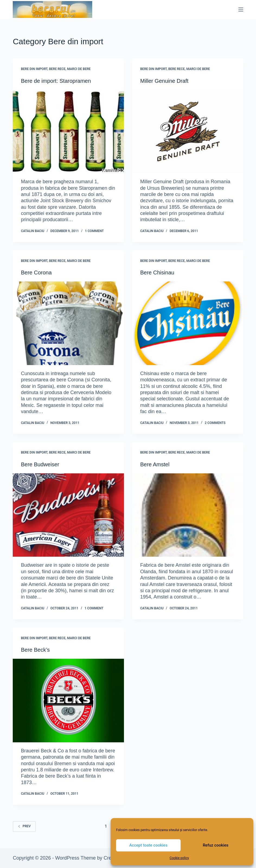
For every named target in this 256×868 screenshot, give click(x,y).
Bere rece (57, 69)
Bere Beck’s (35, 650)
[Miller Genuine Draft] (188, 132)
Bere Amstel (155, 464)
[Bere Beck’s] (68, 700)
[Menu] (241, 9)
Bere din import (34, 69)
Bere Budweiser (40, 464)
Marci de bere (79, 69)
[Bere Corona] (68, 323)
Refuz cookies (216, 845)
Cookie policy (179, 858)
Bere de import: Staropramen (56, 81)
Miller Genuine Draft (164, 81)
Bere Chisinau (157, 273)
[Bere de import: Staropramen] (68, 132)
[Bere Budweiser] (68, 515)
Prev (24, 826)
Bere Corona (36, 273)
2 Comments (215, 423)
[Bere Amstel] (188, 515)
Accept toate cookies (148, 845)
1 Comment (94, 231)
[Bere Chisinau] (188, 323)
